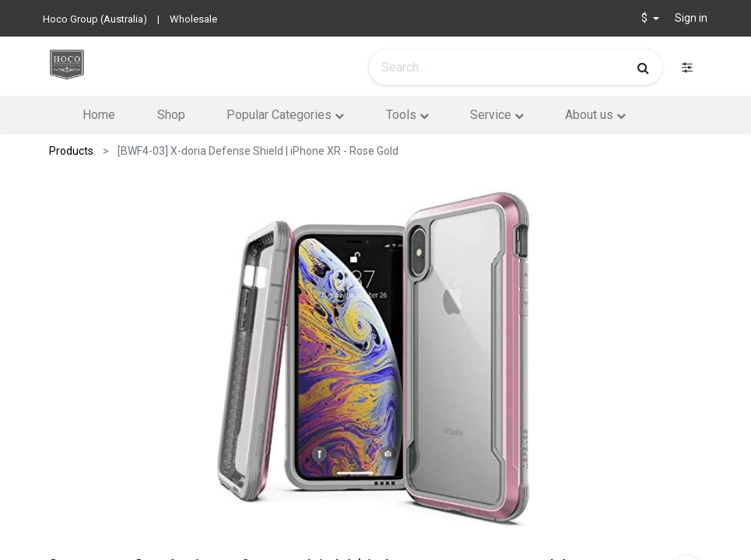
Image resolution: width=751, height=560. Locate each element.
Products (71, 151)
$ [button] (646, 18)
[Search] (643, 68)
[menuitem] (99, 115)
